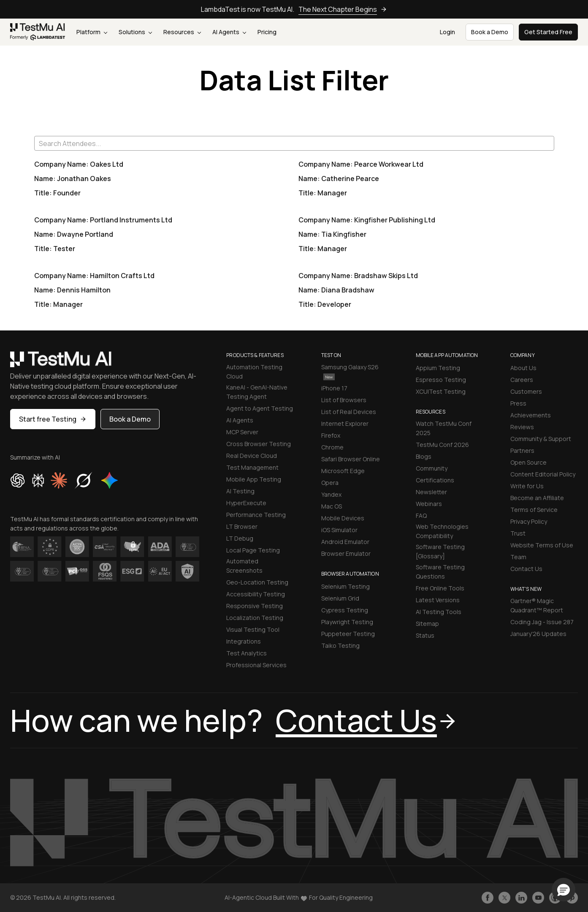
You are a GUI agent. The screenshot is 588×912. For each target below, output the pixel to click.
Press (518, 403)
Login (447, 32)
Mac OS (332, 506)
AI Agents (229, 32)
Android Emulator (345, 542)
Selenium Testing (345, 586)
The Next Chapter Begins (343, 9)
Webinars (429, 504)
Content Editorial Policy (543, 474)
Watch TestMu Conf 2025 (444, 428)
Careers (522, 380)
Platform (92, 32)
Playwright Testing (347, 622)
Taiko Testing (340, 645)
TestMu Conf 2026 (442, 445)
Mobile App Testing (254, 479)
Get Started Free (548, 32)
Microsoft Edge (343, 471)
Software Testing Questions (440, 572)
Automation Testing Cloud (254, 372)
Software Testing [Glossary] (440, 551)
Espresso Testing (441, 380)
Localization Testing (255, 618)
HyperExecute (246, 503)
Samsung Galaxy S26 (350, 372)
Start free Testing (53, 419)
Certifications (435, 480)
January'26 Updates (538, 634)
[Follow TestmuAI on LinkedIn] (521, 898)
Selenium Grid (340, 598)
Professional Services (256, 665)
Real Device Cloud (252, 456)
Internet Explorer (345, 424)
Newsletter (431, 492)
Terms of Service (534, 510)
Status (425, 635)
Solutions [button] (135, 32)
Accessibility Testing (256, 594)
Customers (526, 391)
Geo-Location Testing (257, 582)
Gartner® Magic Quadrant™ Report (537, 605)
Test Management (252, 467)
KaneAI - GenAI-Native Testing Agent (257, 392)
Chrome (332, 447)
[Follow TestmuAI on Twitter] (504, 898)
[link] (38, 32)
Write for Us (527, 486)
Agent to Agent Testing (260, 408)
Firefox (331, 435)
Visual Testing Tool (253, 629)
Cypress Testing (345, 610)
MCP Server (242, 432)
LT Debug (240, 538)
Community (432, 468)
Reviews (522, 427)
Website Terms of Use (542, 545)
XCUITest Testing (441, 391)
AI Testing (240, 491)
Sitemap (427, 624)
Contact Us (526, 569)
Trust (518, 533)
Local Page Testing (253, 550)
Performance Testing (256, 515)
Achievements (531, 415)
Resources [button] (182, 32)
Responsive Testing (255, 606)
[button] (564, 890)
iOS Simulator (339, 530)
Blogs (424, 456)
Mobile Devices (343, 518)
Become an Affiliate (537, 498)
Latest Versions (438, 600)
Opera (330, 483)
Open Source (528, 462)
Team (518, 557)
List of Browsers (344, 400)
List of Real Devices (349, 412)
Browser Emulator (346, 553)
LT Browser (242, 526)
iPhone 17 (334, 388)
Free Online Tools (440, 588)
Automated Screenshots (244, 566)
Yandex (331, 494)
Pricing (267, 32)
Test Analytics (247, 653)
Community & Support (541, 439)
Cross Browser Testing (259, 444)
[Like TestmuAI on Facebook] (488, 898)
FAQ (421, 516)
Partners (522, 451)
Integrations (244, 641)
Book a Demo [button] (490, 32)
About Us (523, 368)
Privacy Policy (529, 521)
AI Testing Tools (439, 612)
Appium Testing (438, 368)
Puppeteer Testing (348, 634)
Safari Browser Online (351, 459)
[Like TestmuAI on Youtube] (538, 898)
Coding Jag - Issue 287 (542, 622)
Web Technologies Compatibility (442, 531)
